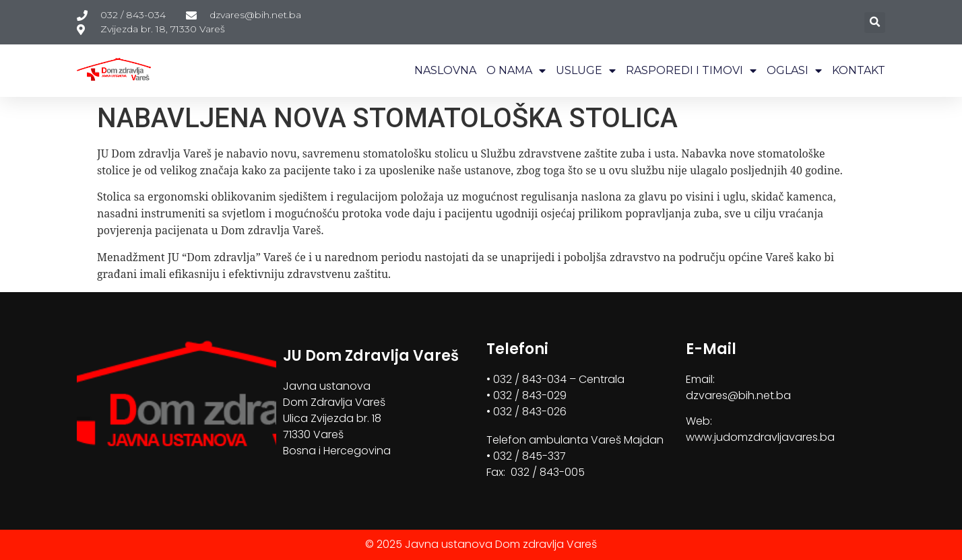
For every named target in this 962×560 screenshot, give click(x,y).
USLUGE (586, 71)
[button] (875, 23)
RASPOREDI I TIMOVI (691, 71)
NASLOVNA (445, 70)
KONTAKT (859, 70)
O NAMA (516, 71)
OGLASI (794, 71)
